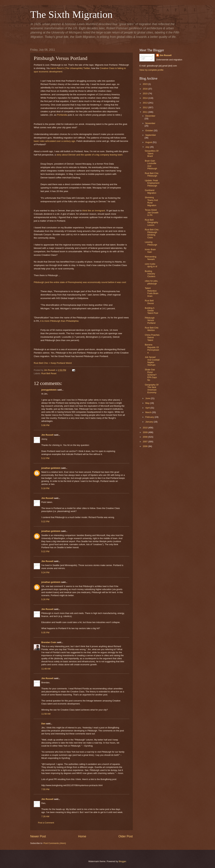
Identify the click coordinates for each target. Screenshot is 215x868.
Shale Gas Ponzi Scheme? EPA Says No (151, 375)
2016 (145, 89)
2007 (145, 442)
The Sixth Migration (71, 14)
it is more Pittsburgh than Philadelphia (59, 321)
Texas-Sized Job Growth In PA (152, 212)
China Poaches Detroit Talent (152, 338)
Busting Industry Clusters (150, 274)
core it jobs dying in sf (151, 265)
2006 (145, 446)
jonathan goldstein (51, 468)
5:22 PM (45, 521)
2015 (145, 93)
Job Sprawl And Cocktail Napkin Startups (152, 361)
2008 (145, 437)
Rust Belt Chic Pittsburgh (152, 174)
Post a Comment (46, 823)
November (150, 123)
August (149, 142)
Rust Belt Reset (49, 373)
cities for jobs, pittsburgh (151, 282)
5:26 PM (45, 599)
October (149, 130)
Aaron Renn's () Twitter (70, 68)
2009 (145, 432)
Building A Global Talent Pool (151, 311)
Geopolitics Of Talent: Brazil (152, 153)
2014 (145, 98)
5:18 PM (45, 488)
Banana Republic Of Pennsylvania (152, 349)
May (148, 403)
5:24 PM (45, 572)
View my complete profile (151, 70)
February (150, 417)
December (150, 116)
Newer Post (38, 836)
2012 (145, 107)
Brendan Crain (49, 642)
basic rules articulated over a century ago (54, 141)
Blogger (122, 861)
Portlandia (62, 115)
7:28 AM (45, 816)
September (151, 135)
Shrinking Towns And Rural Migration (151, 201)
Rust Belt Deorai (149, 302)
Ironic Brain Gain (150, 251)
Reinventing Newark (150, 258)
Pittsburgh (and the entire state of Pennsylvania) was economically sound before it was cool (80, 282)
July (147, 147)
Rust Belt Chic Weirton (152, 329)
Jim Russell (47, 435)
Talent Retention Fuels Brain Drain (152, 292)
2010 (145, 428)
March (149, 412)
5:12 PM (45, 458)
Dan (43, 724)
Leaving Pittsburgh (151, 243)
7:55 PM (45, 789)
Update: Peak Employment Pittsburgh (152, 183)
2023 (145, 84)
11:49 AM (46, 669)
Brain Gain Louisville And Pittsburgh (151, 165)
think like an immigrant (94, 211)
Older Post (126, 836)
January (149, 422)
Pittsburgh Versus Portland (150, 320)
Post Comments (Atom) (55, 843)
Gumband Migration (150, 191)
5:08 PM (45, 425)
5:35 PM (45, 633)
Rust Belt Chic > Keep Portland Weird (53, 363)
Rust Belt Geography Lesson (151, 222)
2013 (145, 103)
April (148, 408)
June (148, 398)
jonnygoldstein (49, 390)
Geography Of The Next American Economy (152, 389)
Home (82, 836)
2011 (145, 112)
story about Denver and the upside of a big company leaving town (89, 155)
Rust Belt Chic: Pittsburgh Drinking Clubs (152, 233)
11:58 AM (46, 714)
